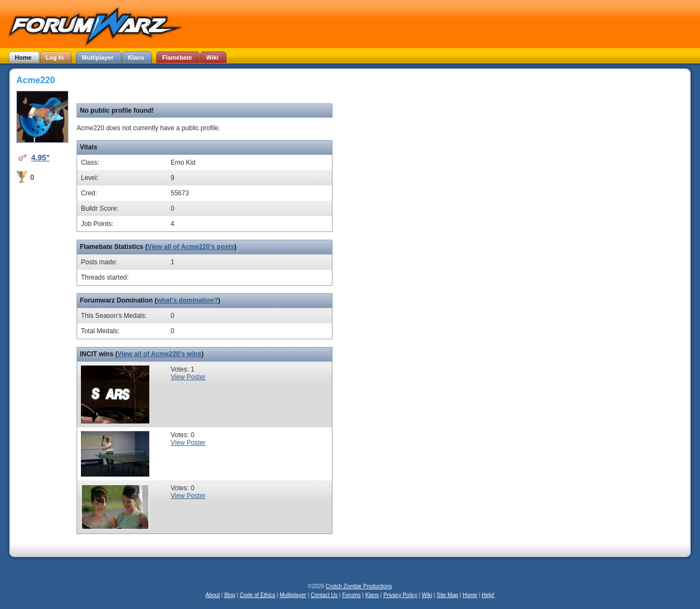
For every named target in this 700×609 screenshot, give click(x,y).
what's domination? (188, 300)
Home (470, 595)
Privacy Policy (400, 595)
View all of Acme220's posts (191, 247)
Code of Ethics (257, 595)
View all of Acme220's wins (160, 354)
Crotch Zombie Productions (359, 586)
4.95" (40, 158)
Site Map (447, 595)
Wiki (427, 595)
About (213, 595)
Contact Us (324, 595)
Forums (352, 595)
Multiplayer (293, 595)
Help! (488, 595)
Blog (230, 595)
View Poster (188, 377)
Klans (372, 595)
